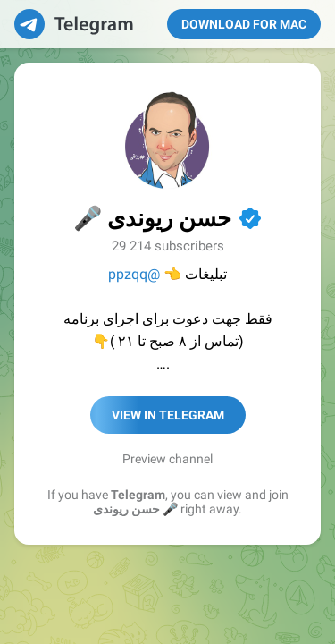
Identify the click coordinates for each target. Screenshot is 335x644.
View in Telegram (168, 415)
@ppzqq (134, 274)
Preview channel (167, 459)
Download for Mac (244, 24)
